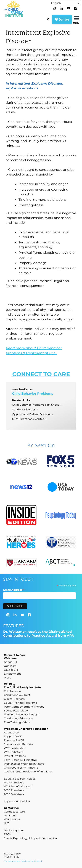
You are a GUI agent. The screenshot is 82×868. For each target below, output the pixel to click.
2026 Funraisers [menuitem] (14, 790)
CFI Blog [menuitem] (10, 684)
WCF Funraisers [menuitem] (14, 783)
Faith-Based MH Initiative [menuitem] (20, 760)
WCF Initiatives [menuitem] (14, 752)
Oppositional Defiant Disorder (31, 414)
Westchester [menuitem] (12, 819)
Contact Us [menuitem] (11, 808)
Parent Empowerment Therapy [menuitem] (24, 707)
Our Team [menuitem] (10, 666)
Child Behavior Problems (33, 394)
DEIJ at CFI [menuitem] (11, 670)
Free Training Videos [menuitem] (17, 722)
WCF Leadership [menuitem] (15, 748)
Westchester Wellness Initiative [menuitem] (24, 764)
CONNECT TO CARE (41, 374)
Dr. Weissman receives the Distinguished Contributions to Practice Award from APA (39, 634)
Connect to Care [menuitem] (15, 655)
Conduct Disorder (24, 410)
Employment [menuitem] (12, 674)
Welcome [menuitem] (10, 658)
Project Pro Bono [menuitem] (15, 756)
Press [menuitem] (7, 678)
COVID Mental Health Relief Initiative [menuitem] (28, 772)
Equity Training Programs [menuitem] (20, 703)
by (23, 861)
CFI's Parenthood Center (28, 419)
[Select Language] (65, 3)
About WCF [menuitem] (11, 733)
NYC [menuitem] (7, 823)
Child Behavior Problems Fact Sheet (35, 405)
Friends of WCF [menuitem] (14, 740)
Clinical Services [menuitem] (14, 699)
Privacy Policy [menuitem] (11, 857)
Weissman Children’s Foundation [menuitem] (26, 729)
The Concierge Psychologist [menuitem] (22, 714)
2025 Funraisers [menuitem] (14, 794)
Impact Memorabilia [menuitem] (17, 801)
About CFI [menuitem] (10, 662)
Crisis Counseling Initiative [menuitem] (21, 768)
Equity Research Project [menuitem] (19, 779)
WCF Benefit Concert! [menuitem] (18, 786)
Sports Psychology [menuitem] (16, 711)
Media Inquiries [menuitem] (14, 830)
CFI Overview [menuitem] (12, 691)
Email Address (14, 590)
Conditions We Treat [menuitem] (17, 695)
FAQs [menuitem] (7, 834)
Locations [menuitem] (10, 816)
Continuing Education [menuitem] (18, 718)
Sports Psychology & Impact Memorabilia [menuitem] (30, 838)
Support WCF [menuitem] (13, 736)
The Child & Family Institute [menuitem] (22, 687)
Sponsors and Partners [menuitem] (19, 744)
